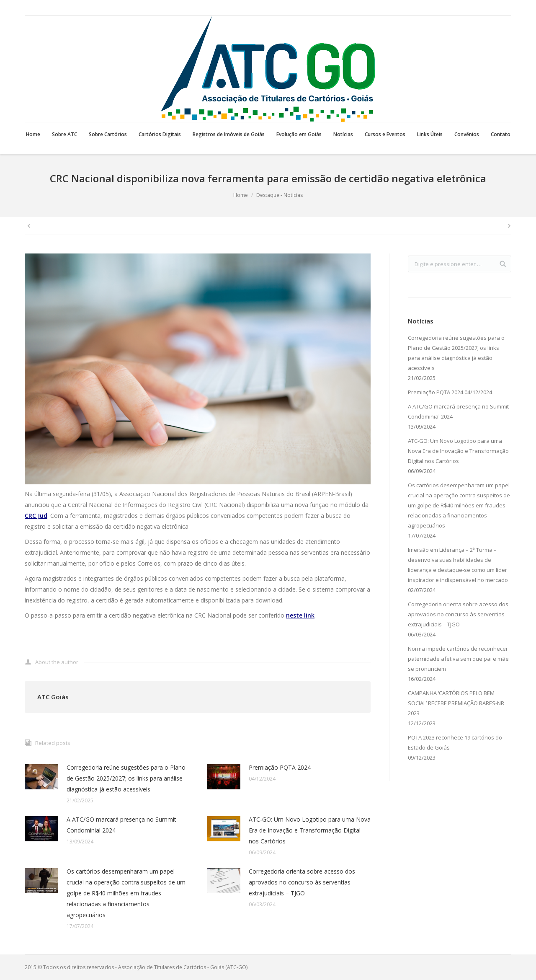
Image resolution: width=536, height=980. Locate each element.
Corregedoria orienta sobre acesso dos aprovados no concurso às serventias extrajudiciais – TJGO (302, 882)
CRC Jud (36, 516)
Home (241, 195)
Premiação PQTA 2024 (280, 767)
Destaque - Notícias (280, 195)
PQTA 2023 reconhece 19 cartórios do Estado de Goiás (455, 742)
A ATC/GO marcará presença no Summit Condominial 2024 (121, 825)
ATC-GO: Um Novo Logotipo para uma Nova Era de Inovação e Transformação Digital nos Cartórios (310, 830)
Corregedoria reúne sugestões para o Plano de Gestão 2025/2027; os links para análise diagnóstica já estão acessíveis (126, 778)
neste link (300, 615)
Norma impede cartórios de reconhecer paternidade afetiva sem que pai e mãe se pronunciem (458, 659)
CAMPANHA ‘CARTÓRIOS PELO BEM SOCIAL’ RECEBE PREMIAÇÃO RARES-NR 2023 (456, 703)
